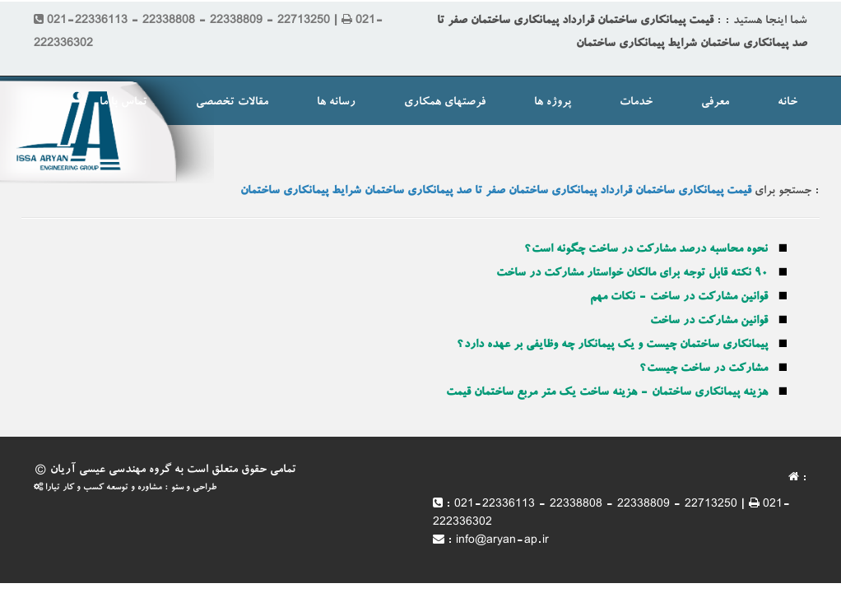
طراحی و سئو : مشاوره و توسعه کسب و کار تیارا (125, 488)
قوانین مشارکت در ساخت (709, 322)
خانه (788, 103)
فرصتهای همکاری (445, 103)
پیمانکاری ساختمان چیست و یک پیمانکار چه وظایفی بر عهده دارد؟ (612, 345)
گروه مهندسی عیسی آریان (111, 470)
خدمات (636, 103)
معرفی (715, 103)
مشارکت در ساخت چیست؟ (704, 369)
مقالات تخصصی (232, 103)
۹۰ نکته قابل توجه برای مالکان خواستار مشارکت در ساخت (632, 274)
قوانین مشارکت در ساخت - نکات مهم (679, 298)
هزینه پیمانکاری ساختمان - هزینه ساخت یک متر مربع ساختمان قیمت (607, 393)
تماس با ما (123, 103)
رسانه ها (336, 103)
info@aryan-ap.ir (502, 541)
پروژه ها (553, 103)
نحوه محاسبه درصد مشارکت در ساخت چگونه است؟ (646, 250)
